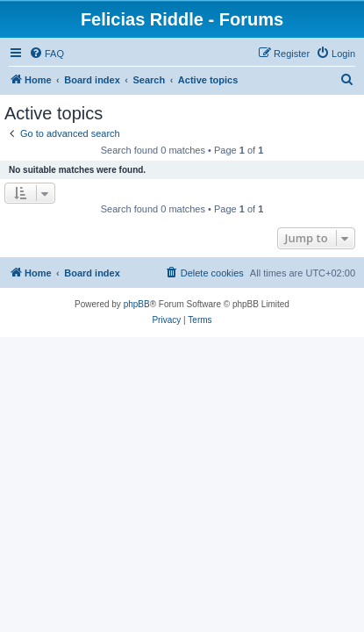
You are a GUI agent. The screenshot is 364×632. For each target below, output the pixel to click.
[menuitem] (46, 54)
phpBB (137, 304)
